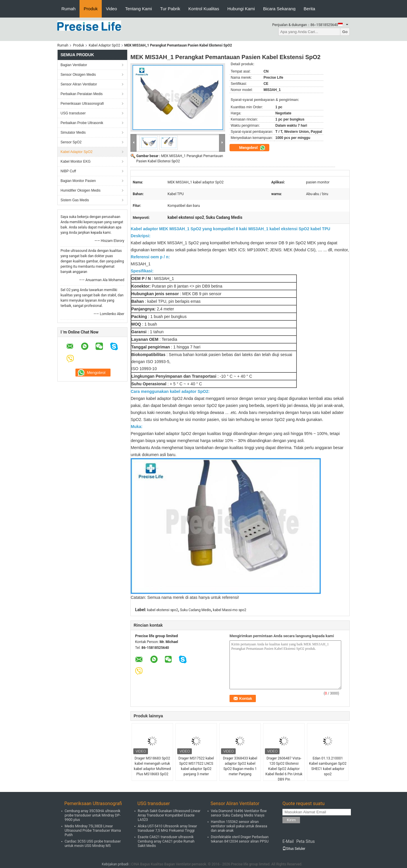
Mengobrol (252, 148)
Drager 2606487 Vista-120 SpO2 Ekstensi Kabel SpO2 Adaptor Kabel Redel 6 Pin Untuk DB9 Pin (284, 769)
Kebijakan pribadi (115, 864)
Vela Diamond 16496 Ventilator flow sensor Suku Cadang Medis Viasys (239, 813)
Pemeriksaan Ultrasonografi (82, 104)
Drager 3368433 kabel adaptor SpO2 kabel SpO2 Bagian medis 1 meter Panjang (240, 766)
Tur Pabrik (170, 9)
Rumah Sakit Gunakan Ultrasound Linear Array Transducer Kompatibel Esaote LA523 (169, 815)
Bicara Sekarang (279, 9)
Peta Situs (305, 841)
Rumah (68, 9)
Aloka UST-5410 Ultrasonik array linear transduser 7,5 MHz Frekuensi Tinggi (167, 828)
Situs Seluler (294, 849)
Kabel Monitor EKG (76, 161)
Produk (91, 9)
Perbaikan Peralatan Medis (82, 94)
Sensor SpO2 (71, 142)
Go (345, 32)
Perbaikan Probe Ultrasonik (82, 123)
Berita (309, 9)
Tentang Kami (139, 9)
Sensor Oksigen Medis (78, 75)
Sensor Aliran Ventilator (79, 84)
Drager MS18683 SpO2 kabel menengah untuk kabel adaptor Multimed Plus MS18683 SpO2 (152, 766)
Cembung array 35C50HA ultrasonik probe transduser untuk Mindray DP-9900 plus (93, 815)
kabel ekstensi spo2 (163, 610)
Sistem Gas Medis (75, 200)
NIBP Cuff (68, 171)
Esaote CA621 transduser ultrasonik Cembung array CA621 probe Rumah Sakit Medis (166, 841)
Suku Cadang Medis (195, 610)
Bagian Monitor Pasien (78, 181)
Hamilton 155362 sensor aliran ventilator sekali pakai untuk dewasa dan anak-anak (239, 826)
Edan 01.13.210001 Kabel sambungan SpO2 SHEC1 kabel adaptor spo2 (328, 766)
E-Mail (288, 841)
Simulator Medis (73, 133)
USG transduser (73, 113)
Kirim (291, 820)
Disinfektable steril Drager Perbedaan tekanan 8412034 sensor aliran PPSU (240, 839)
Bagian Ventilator (74, 65)
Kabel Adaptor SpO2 (105, 45)
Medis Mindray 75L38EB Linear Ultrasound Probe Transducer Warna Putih (93, 831)
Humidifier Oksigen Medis (81, 190)
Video (111, 9)
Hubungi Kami (241, 9)
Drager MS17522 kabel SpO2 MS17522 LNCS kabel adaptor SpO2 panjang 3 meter (196, 766)
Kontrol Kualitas (204, 9)
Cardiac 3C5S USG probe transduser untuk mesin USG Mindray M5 (93, 844)
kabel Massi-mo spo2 (230, 610)
